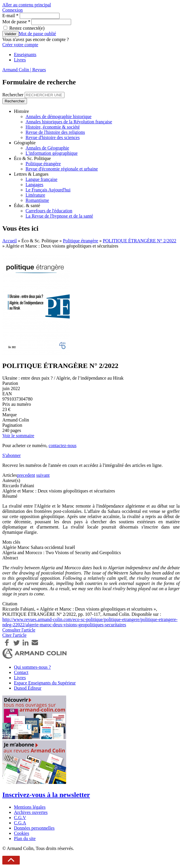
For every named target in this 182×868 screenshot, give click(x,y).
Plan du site (25, 838)
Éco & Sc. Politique (32, 158)
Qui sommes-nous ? (32, 667)
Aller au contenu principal (27, 5)
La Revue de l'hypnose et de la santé (59, 216)
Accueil (10, 241)
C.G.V (20, 818)
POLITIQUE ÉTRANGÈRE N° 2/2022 (139, 241)
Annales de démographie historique (58, 116)
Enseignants (25, 55)
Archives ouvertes (31, 812)
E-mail (10, 16)
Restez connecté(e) (27, 28)
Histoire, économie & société (53, 127)
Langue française (42, 179)
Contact (21, 672)
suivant (43, 475)
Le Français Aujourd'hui (48, 190)
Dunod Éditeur (28, 688)
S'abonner (11, 455)
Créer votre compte (20, 45)
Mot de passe (16, 22)
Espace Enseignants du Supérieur (45, 683)
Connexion (12, 10)
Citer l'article (14, 635)
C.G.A (20, 823)
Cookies (21, 833)
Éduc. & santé (27, 206)
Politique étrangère (43, 164)
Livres (20, 60)
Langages (34, 185)
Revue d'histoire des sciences (53, 137)
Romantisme (37, 200)
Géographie (25, 143)
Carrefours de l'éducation (49, 211)
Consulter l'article (19, 630)
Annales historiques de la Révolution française (69, 122)
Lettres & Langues (31, 174)
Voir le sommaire (18, 436)
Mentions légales (30, 807)
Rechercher (13, 95)
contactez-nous (62, 445)
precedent (26, 475)
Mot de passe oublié (37, 34)
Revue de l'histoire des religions (55, 132)
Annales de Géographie (47, 148)
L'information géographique (52, 153)
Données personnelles (34, 828)
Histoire (21, 111)
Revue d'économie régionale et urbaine (62, 169)
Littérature (35, 195)
